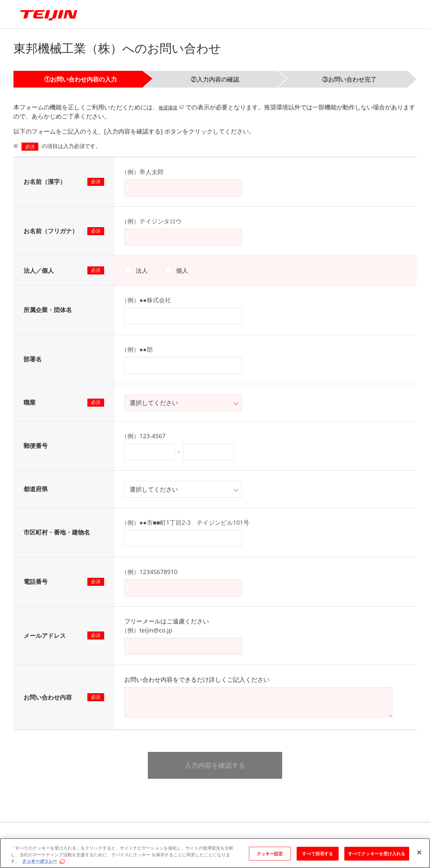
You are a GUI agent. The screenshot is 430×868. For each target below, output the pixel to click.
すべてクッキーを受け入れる (377, 853)
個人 (182, 270)
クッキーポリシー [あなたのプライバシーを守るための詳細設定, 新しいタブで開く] (40, 861)
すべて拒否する (317, 853)
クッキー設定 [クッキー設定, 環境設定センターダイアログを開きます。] (270, 853)
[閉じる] (419, 852)
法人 (142, 270)
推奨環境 (171, 107)
